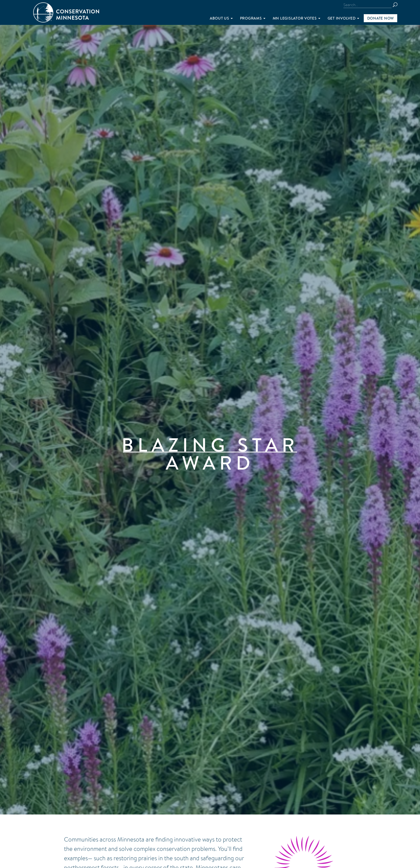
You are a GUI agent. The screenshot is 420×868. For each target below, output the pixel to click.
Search (397, 5)
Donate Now (380, 18)
